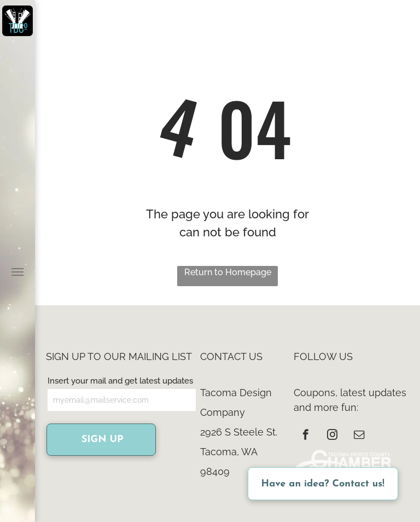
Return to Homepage (228, 272)
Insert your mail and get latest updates (120, 381)
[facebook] (305, 436)
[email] (359, 436)
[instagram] (332, 436)
